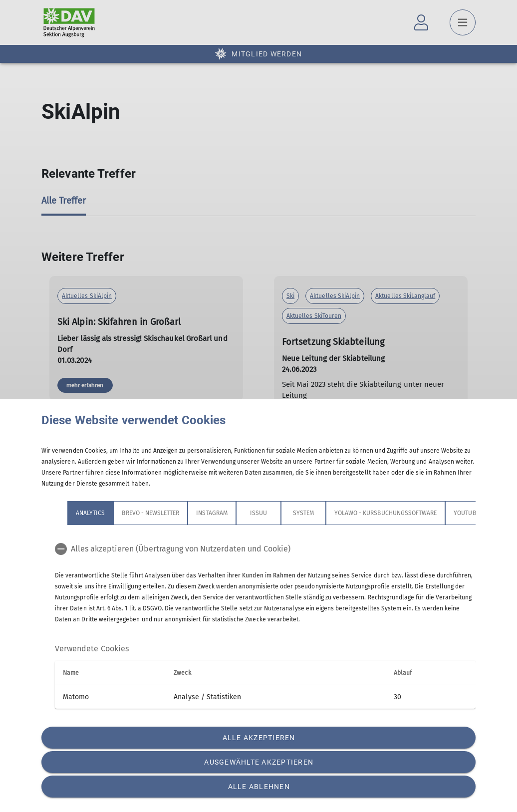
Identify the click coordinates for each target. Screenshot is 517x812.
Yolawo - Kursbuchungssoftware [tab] (386, 513)
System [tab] (303, 513)
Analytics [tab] (90, 513)
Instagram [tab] (212, 513)
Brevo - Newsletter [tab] (150, 513)
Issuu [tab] (258, 513)
